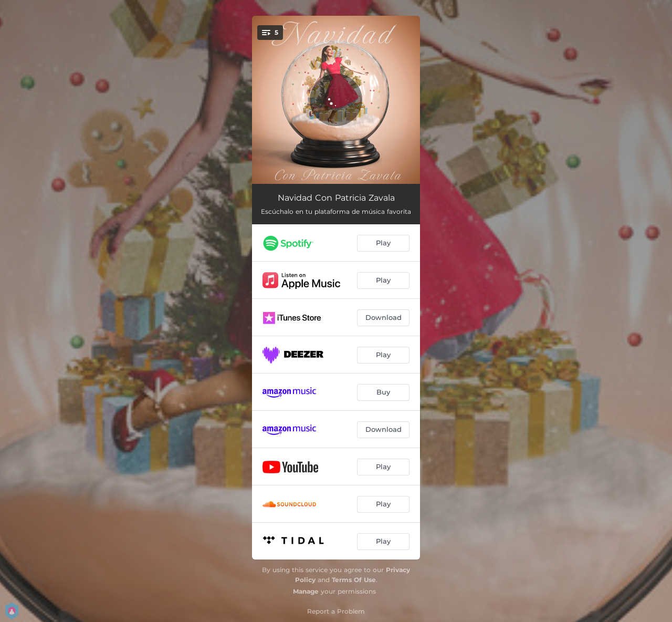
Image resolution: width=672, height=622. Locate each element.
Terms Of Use (354, 580)
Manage (306, 591)
